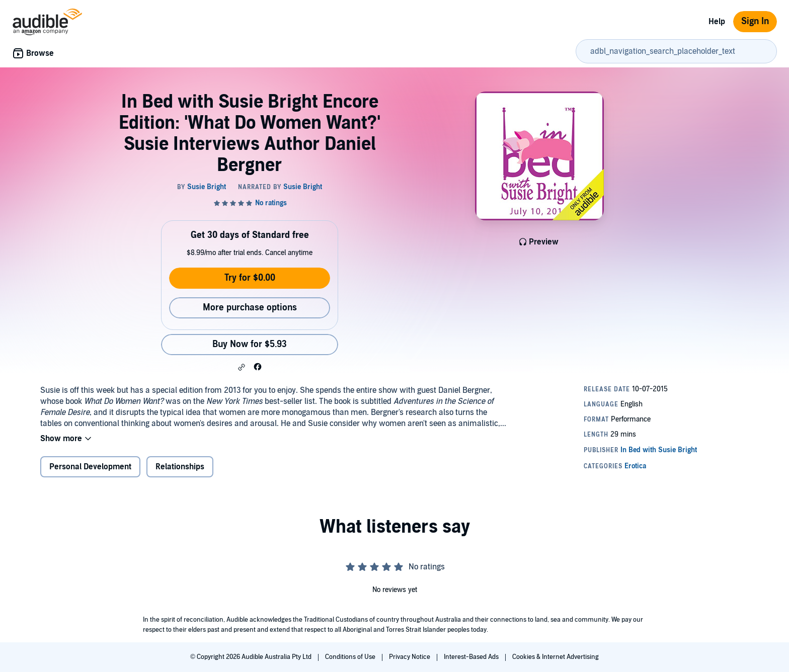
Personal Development (90, 467)
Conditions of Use (351, 657)
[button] (242, 367)
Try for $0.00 (250, 278)
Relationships (180, 467)
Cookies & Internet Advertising (556, 657)
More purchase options (250, 308)
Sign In (755, 21)
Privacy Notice (410, 657)
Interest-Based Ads (472, 657)
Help (717, 22)
